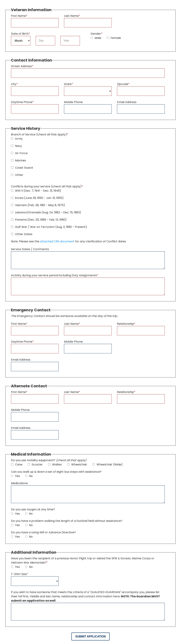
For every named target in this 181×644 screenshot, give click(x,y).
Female (114, 38)
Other (17, 175)
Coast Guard (22, 168)
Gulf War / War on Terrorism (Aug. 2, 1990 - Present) (49, 227)
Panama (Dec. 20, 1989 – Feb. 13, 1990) (39, 220)
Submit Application (90, 636)
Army (17, 139)
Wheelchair (77, 464)
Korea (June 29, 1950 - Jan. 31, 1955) (37, 198)
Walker (55, 464)
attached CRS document (57, 241)
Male (96, 38)
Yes (15, 476)
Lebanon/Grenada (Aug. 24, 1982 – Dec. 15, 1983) (46, 212)
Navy (16, 146)
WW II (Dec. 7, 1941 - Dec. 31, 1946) (36, 191)
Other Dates (22, 234)
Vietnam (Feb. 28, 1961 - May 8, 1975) (38, 205)
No (29, 476)
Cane (17, 464)
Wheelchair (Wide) (108, 464)
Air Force (19, 153)
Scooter (35, 464)
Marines (18, 160)
